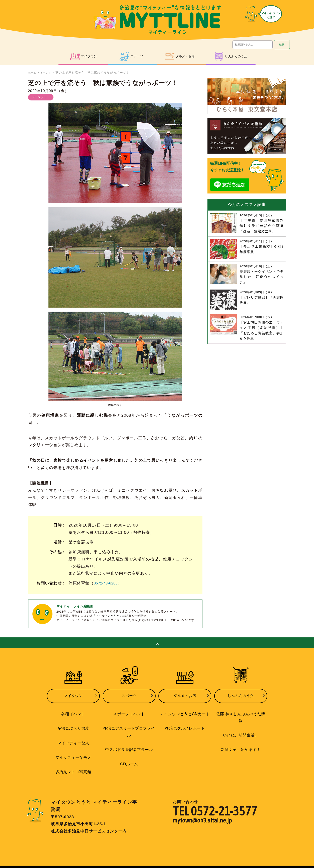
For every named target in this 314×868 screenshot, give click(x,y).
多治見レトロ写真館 (73, 767)
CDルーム (129, 760)
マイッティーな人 (73, 739)
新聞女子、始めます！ (241, 739)
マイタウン (73, 695)
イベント (48, 72)
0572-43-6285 (108, 583)
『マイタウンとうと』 (108, 616)
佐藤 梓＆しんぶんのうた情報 (241, 711)
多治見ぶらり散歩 (73, 725)
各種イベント (73, 711)
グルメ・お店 (185, 695)
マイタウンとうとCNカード (185, 711)
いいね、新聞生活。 (241, 725)
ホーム (33, 72)
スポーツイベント (129, 711)
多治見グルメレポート (185, 725)
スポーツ (129, 695)
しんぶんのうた (241, 695)
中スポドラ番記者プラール (129, 746)
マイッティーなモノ (73, 753)
